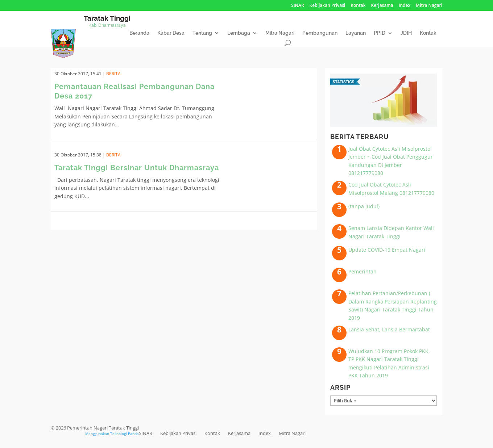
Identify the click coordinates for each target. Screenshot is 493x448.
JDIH (406, 33)
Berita (113, 74)
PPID (380, 33)
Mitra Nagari (429, 6)
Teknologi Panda (125, 434)
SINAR (297, 6)
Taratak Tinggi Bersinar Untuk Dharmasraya (137, 168)
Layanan (356, 33)
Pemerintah (362, 271)
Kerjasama (382, 6)
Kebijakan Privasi (328, 6)
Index (405, 6)
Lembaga (239, 33)
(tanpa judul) (364, 206)
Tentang (202, 33)
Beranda (139, 33)
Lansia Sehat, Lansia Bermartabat (389, 329)
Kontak (358, 6)
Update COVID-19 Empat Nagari (387, 250)
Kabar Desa (171, 33)
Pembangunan (320, 33)
